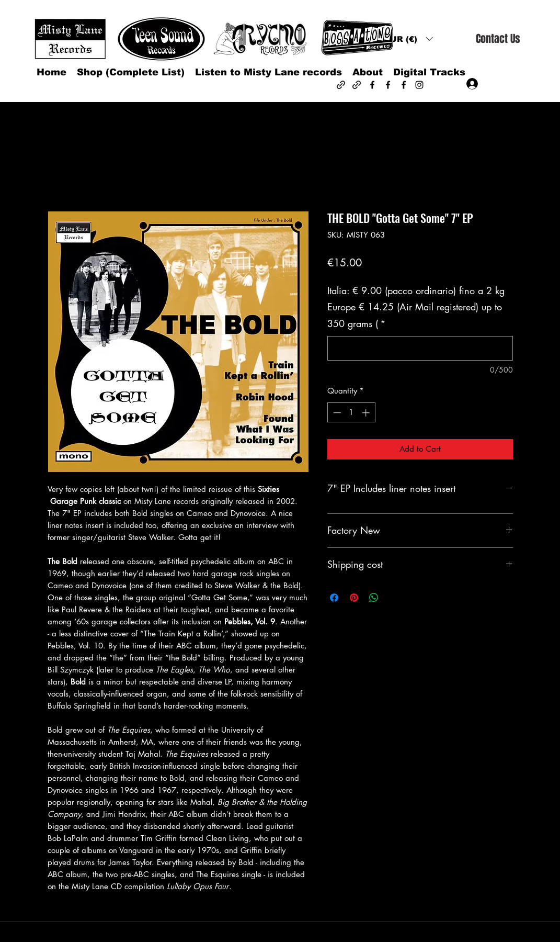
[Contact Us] (498, 39)
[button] (408, 39)
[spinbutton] (351, 413)
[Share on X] (394, 598)
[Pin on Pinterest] (354, 598)
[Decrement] (336, 413)
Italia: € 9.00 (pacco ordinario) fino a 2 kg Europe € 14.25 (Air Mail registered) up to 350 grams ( (416, 307)
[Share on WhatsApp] (374, 598)
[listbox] (408, 39)
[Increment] (367, 413)
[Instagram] (419, 85)
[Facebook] (372, 85)
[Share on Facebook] (334, 598)
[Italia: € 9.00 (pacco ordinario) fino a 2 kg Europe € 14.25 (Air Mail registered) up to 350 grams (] (420, 348)
